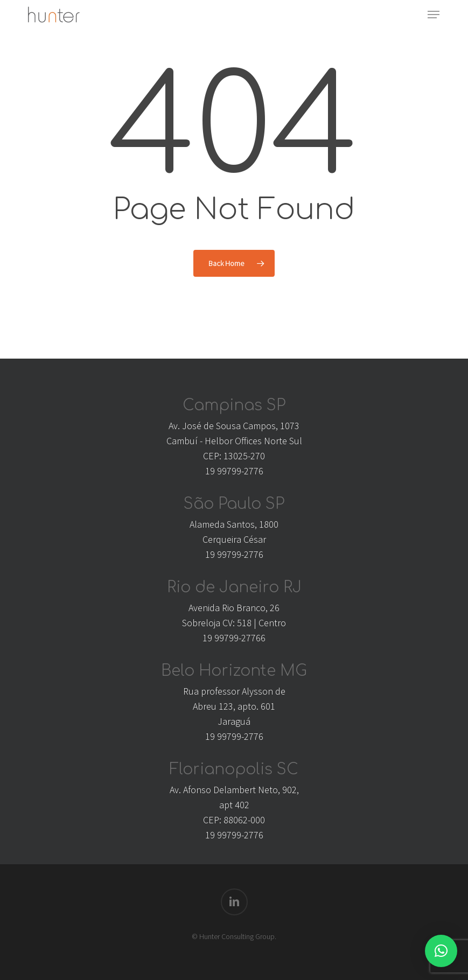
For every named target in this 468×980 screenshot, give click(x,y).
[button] (434, 15)
